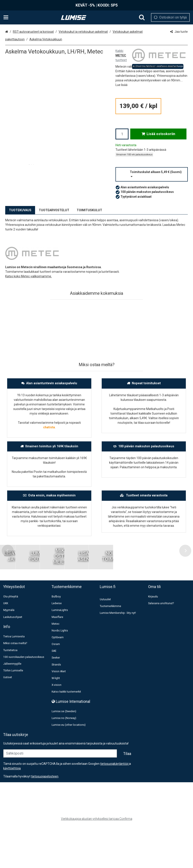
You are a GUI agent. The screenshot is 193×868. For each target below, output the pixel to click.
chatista (49, 427)
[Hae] (142, 17)
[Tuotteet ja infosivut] (7, 17)
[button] (121, 85)
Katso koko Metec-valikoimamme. (29, 276)
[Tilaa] (127, 797)
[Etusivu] (74, 18)
